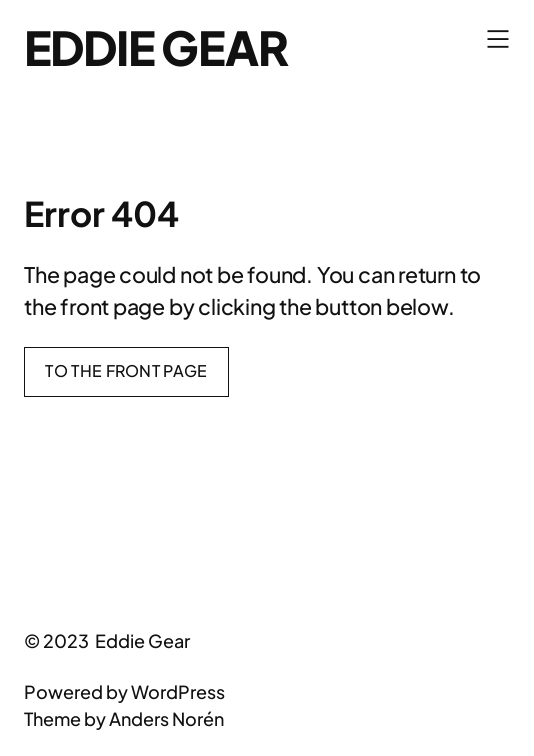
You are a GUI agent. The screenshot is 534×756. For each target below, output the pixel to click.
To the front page (126, 370)
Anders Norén (166, 718)
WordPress (178, 691)
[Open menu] (498, 39)
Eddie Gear (156, 47)
